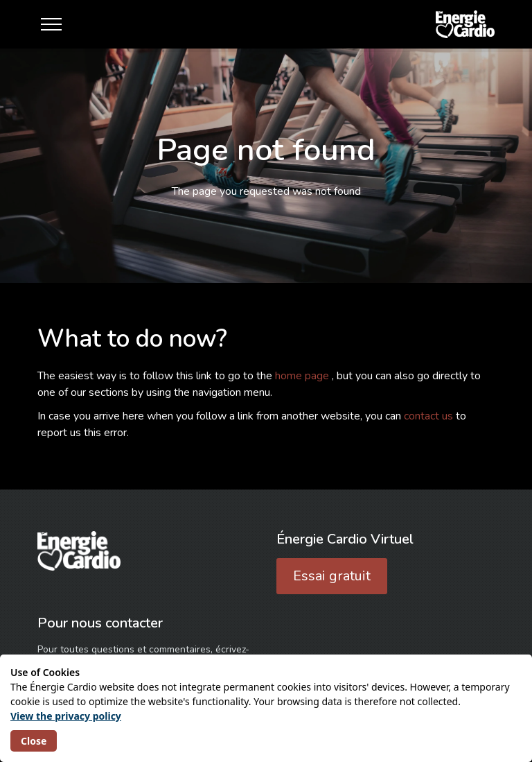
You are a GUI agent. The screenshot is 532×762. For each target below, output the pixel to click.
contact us (430, 416)
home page (303, 376)
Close (34, 741)
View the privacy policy (66, 716)
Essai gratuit (332, 576)
